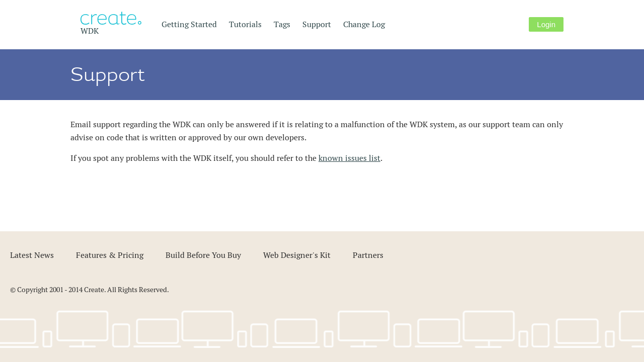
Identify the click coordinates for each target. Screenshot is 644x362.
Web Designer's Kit (297, 255)
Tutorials (245, 24)
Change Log (364, 24)
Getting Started (189, 24)
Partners (368, 255)
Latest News (32, 255)
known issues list (349, 158)
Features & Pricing (110, 255)
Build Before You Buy (203, 255)
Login (546, 24)
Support (317, 24)
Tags (282, 24)
